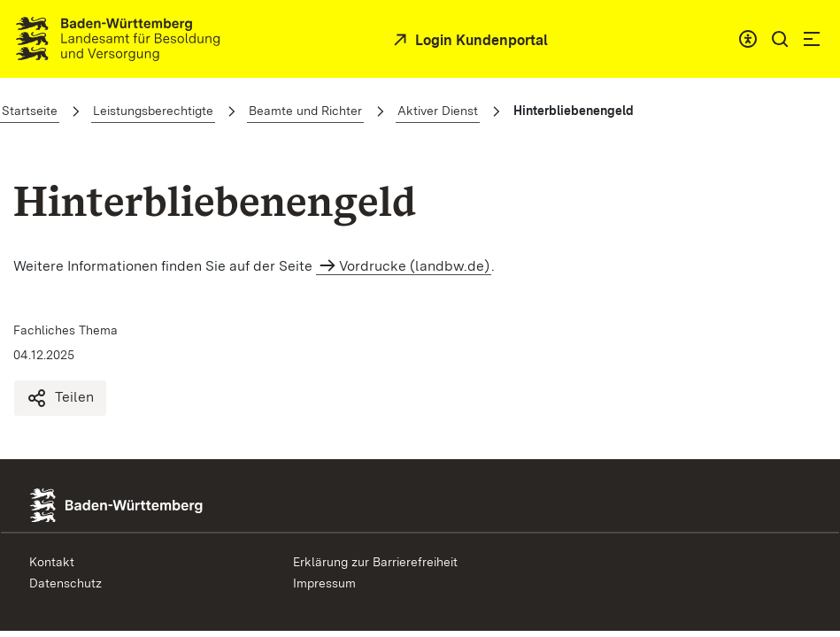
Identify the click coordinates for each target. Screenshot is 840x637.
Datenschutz (66, 583)
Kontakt (52, 562)
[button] (780, 39)
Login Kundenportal (480, 40)
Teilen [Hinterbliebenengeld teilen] (60, 398)
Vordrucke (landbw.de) (414, 266)
